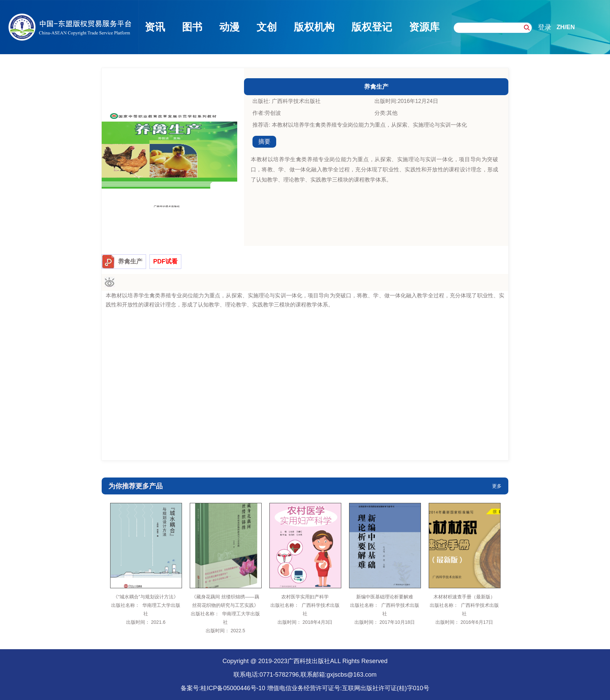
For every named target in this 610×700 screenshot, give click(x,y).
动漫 (229, 27)
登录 (545, 27)
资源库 (424, 27)
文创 (267, 27)
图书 (192, 27)
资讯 (155, 27)
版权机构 (314, 27)
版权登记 (372, 27)
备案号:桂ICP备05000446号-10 (223, 688)
